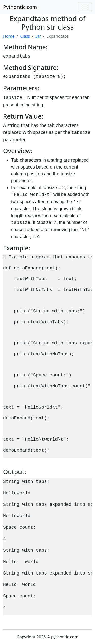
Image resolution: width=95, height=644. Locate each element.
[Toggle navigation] (85, 7)
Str (38, 36)
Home (9, 36)
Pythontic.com (20, 7)
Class (25, 36)
